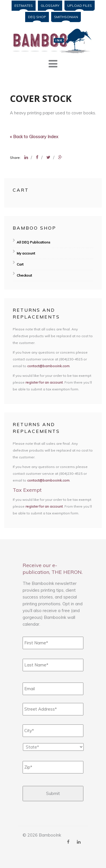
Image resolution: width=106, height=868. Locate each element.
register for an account (44, 382)
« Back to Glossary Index (34, 137)
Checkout (24, 275)
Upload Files (80, 6)
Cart (20, 264)
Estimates (24, 6)
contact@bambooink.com (48, 366)
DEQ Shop (37, 17)
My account (26, 253)
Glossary (50, 6)
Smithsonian (66, 17)
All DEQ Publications (33, 242)
